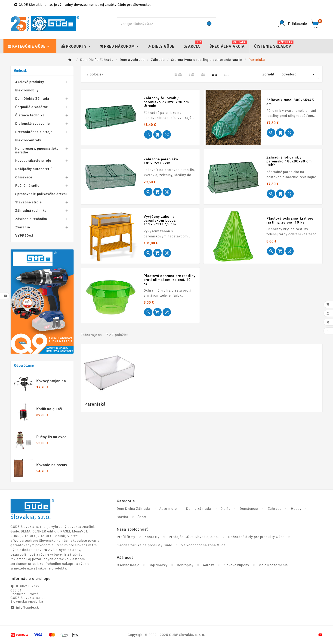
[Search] (160, 24)
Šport (142, 517)
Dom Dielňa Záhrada (133, 509)
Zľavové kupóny (236, 565)
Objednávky (158, 565)
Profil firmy (126, 537)
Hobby (296, 509)
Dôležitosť (299, 74)
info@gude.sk (28, 607)
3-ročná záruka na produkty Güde (144, 545)
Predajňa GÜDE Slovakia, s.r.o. (194, 537)
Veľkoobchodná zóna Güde (203, 545)
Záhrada (275, 509)
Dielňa (225, 509)
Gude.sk (20, 71)
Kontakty (152, 537)
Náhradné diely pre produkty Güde (256, 537)
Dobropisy (185, 565)
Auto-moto (168, 509)
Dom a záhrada (199, 509)
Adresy (208, 565)
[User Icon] (292, 24)
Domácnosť (249, 509)
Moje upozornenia (273, 565)
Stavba (123, 517)
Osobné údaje (128, 565)
